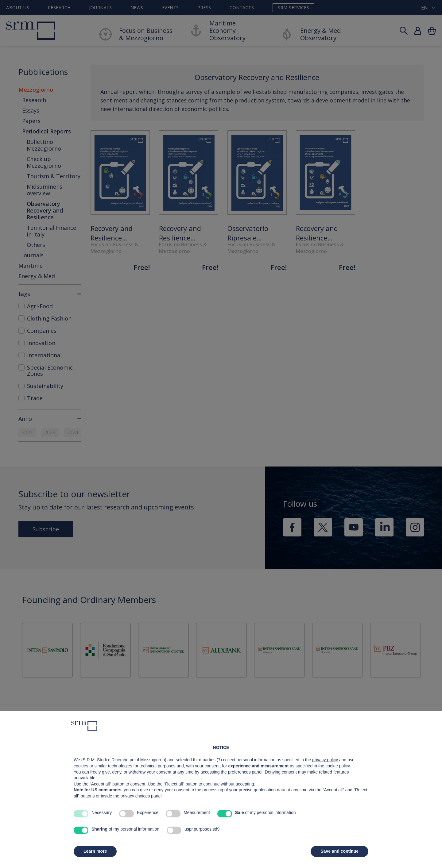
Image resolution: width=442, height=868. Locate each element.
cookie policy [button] (337, 766)
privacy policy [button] (325, 760)
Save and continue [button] (339, 851)
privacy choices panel (141, 796)
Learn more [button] (95, 851)
